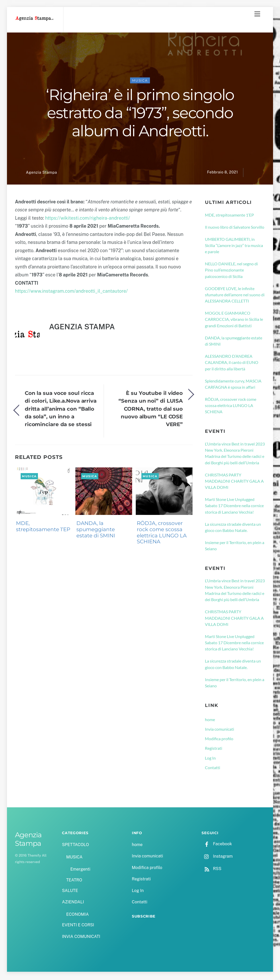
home (210, 721)
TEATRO (74, 881)
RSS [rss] (211, 870)
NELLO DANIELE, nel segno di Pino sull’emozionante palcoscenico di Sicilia (231, 271)
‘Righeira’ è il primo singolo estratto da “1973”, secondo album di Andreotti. (140, 114)
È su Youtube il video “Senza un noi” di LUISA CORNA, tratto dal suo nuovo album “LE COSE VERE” (151, 410)
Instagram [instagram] (217, 858)
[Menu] (257, 14)
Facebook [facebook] (217, 845)
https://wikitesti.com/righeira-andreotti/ (88, 219)
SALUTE (70, 892)
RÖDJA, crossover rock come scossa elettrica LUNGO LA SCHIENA (162, 534)
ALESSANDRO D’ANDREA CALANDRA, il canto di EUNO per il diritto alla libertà (232, 364)
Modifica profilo (219, 740)
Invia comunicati (219, 730)
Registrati (214, 749)
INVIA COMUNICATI (81, 938)
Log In (210, 759)
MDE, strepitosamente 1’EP (43, 528)
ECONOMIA (77, 916)
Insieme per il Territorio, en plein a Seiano (235, 547)
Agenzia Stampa (42, 174)
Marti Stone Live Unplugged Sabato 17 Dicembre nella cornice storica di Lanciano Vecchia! (234, 507)
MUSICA (140, 82)
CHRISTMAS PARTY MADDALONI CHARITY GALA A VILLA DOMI (234, 482)
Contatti (213, 769)
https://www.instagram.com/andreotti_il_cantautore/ (71, 292)
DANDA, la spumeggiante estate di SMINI (96, 531)
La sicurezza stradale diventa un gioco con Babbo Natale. (233, 528)
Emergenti (80, 870)
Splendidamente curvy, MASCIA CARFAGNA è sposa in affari (233, 385)
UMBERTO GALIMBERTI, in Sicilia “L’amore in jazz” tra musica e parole (234, 246)
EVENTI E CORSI (78, 926)
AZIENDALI (73, 903)
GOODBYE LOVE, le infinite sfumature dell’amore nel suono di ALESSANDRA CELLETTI (235, 296)
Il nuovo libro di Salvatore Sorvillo (235, 228)
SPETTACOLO (75, 846)
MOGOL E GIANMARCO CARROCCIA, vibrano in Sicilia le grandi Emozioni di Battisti (234, 321)
